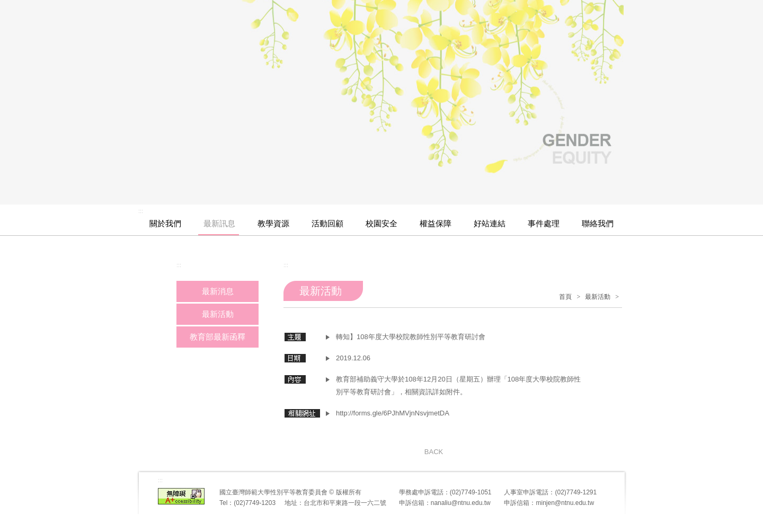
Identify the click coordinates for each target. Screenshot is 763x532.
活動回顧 (327, 223)
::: (141, 211)
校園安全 (381, 223)
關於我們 (165, 223)
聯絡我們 (598, 223)
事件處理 (544, 223)
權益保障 (436, 223)
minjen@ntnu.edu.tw (565, 503)
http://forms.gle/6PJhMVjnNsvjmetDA (393, 413)
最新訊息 (219, 223)
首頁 (565, 297)
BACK (434, 452)
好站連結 (490, 223)
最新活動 (598, 297)
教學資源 (273, 223)
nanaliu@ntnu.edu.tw (461, 503)
